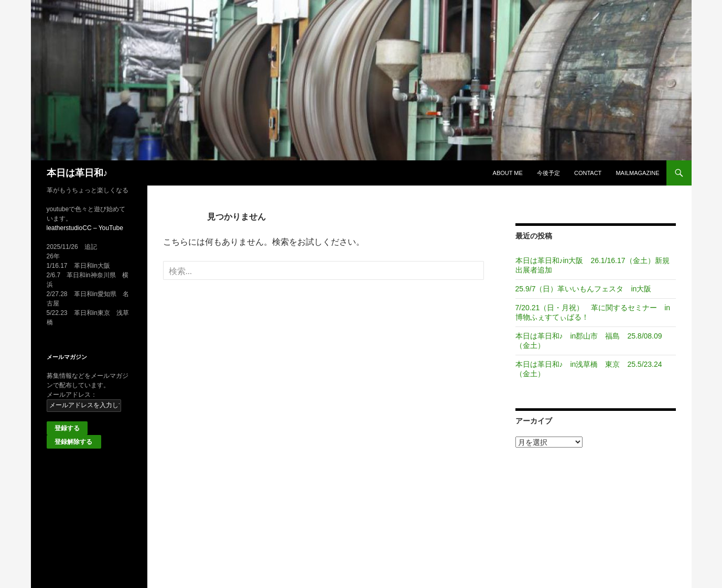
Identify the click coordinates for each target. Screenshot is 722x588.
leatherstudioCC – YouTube (85, 228)
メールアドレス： (72, 395)
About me (508, 173)
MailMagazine (637, 173)
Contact (588, 173)
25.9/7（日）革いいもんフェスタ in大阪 (584, 289)
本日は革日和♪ (77, 173)
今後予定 (548, 173)
